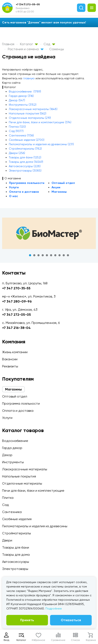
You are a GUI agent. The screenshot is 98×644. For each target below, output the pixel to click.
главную (29, 78)
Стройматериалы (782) (25, 149)
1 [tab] (30, 255)
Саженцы (57, 49)
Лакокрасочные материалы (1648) (33, 109)
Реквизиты (10, 366)
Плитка (8, 498)
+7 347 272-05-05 (17, 315)
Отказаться (71, 620)
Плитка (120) (17, 127)
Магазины (59, 192)
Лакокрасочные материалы (25, 469)
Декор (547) (17, 100)
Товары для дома (16, 555)
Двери (7, 540)
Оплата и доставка (24, 192)
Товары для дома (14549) (26, 162)
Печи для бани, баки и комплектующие (33, 491)
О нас (13, 196)
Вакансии (10, 359)
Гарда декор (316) (21, 96)
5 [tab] (47, 255)
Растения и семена (26, 49)
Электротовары (15, 569)
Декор (7, 455)
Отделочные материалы (22, 483)
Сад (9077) (16, 131)
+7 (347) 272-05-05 (28, 4)
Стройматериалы (17, 533)
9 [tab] (64, 255)
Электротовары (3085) (25, 171)
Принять (27, 620)
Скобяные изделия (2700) (27, 140)
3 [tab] (38, 255)
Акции (56, 187)
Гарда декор (12, 448)
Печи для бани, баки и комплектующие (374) (40, 122)
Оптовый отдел (63, 183)
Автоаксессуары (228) (25, 166)
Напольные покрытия (19, 476)
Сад (49, 44)
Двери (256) (17, 153)
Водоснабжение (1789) (25, 91)
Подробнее (54, 608)
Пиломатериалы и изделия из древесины (35, 526)
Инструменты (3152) (23, 105)
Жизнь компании (15, 352)
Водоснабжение (15, 441)
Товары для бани (16, 547)
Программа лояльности (27, 183)
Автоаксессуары (16, 562)
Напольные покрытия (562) (28, 113)
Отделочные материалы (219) (30, 118)
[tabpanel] (49, 233)
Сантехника (12, 512)
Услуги (14, 187)
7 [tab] (55, 255)
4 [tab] (43, 255)
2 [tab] (34, 255)
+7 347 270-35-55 (16, 288)
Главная (8, 44)
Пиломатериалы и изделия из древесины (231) (41, 144)
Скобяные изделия (17, 519)
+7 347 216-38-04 (16, 328)
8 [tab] (60, 255)
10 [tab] (68, 255)
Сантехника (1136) (21, 135)
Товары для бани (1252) (25, 157)
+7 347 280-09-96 (17, 301)
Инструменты (13, 462)
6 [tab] (51, 255)
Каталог (29, 44)
